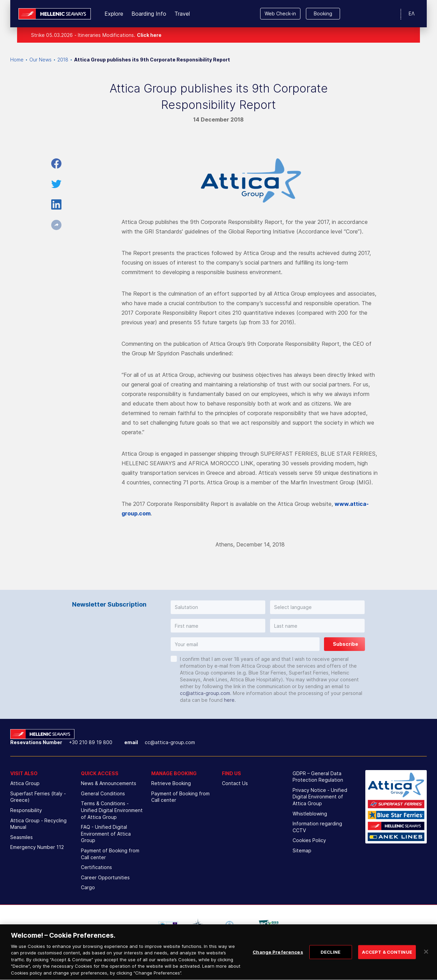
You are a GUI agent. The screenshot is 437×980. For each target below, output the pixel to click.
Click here (149, 35)
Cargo (88, 887)
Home (17, 60)
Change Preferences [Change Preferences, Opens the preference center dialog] (278, 965)
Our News (40, 60)
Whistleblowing (310, 814)
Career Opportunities (105, 877)
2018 (63, 60)
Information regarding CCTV (317, 827)
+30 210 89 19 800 (91, 742)
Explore (114, 14)
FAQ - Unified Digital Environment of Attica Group (106, 834)
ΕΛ (412, 13)
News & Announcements (109, 783)
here (229, 700)
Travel (182, 14)
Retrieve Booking (171, 783)
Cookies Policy (309, 840)
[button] (218, 607)
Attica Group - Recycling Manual (38, 824)
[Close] (426, 965)
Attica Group (25, 783)
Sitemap (302, 850)
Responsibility (26, 810)
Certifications (96, 867)
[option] (168, 925)
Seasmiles (22, 837)
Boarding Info (149, 14)
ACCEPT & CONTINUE (387, 965)
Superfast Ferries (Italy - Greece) (38, 797)
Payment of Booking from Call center (110, 854)
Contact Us (235, 783)
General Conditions (103, 793)
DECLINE (331, 965)
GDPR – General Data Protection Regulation (318, 777)
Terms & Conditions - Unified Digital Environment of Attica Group (112, 810)
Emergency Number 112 (37, 847)
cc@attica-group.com (205, 693)
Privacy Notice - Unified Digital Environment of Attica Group (320, 797)
